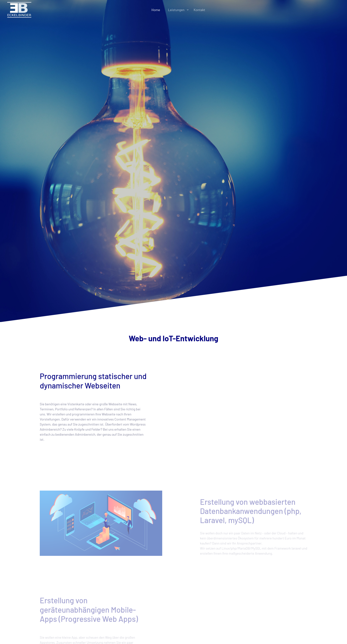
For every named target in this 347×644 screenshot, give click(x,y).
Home (156, 10)
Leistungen (176, 10)
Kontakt (200, 10)
